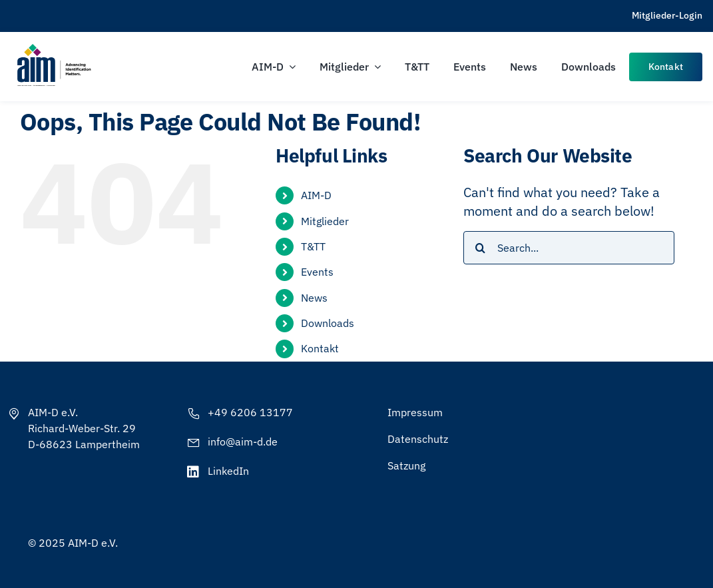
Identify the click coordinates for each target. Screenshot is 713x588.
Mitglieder (325, 221)
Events (317, 272)
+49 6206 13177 (250, 412)
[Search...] (569, 248)
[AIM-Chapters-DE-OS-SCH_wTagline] (53, 48)
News (314, 298)
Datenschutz (418, 439)
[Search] (480, 248)
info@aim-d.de (243, 441)
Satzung (406, 465)
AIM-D (316, 195)
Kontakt (320, 348)
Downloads (328, 323)
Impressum (415, 412)
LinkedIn (228, 471)
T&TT (313, 246)
